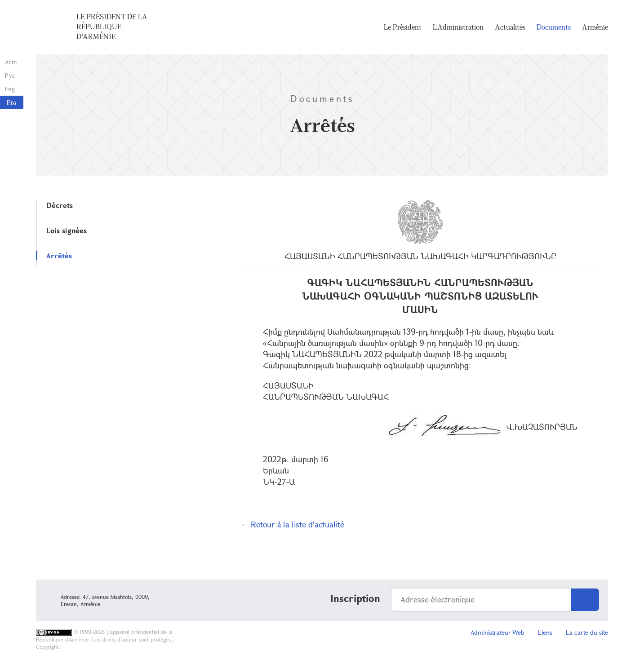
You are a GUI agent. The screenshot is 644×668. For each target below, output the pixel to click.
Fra (11, 102)
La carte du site (587, 632)
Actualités (510, 27)
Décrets (60, 205)
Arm (11, 62)
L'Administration (458, 27)
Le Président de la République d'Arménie (112, 27)
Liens (545, 632)
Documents (554, 27)
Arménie (595, 27)
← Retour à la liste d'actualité (292, 524)
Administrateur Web (497, 632)
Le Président (403, 27)
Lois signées (67, 230)
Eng (10, 89)
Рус (10, 75)
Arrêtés (59, 255)
